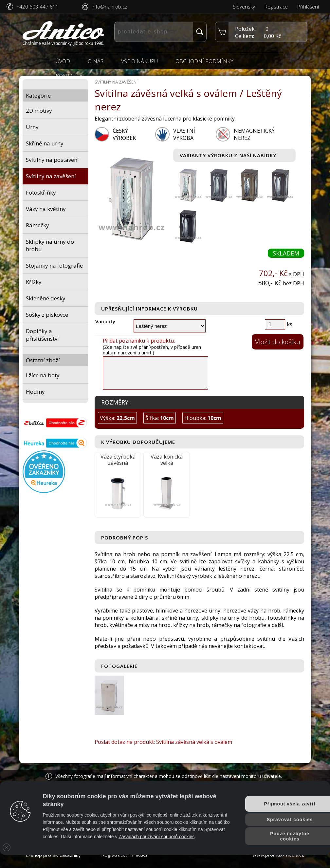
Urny (32, 127)
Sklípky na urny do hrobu (50, 245)
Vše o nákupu (139, 61)
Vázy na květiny (46, 209)
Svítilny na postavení (52, 160)
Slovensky (244, 7)
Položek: (245, 29)
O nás (96, 61)
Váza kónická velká (167, 460)
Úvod (63, 61)
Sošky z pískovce (47, 315)
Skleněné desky (46, 298)
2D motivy (39, 111)
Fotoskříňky (41, 192)
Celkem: (245, 36)
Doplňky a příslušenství (42, 335)
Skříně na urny (45, 143)
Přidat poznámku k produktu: (139, 341)
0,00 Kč (273, 36)
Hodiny (35, 392)
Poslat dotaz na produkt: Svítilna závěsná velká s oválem (163, 742)
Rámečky (37, 225)
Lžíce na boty (43, 375)
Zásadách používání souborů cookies (156, 837)
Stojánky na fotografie (54, 265)
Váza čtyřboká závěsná (118, 460)
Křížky (34, 282)
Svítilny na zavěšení (51, 176)
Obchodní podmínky (204, 61)
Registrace (276, 7)
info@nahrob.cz (109, 7)
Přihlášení (308, 7)
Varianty (105, 321)
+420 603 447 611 (37, 7)
